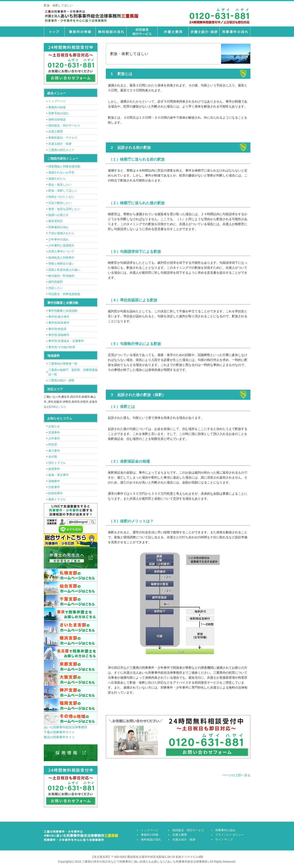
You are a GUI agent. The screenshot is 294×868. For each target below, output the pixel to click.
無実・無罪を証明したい (64, 209)
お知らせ (54, 426)
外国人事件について (61, 251)
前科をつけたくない (61, 197)
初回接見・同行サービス (142, 32)
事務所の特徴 (80, 32)
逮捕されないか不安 (61, 172)
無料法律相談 (57, 119)
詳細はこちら (58, 407)
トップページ (54, 32)
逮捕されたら (57, 179)
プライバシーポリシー (230, 835)
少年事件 (54, 438)
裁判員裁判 (56, 282)
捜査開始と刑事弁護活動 (64, 166)
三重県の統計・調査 (61, 380)
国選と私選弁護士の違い (64, 270)
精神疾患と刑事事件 (61, 258)
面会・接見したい (60, 185)
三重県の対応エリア (61, 150)
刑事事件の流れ (235, 32)
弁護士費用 (173, 32)
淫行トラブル (57, 463)
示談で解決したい (60, 203)
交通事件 (54, 432)
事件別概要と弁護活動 (63, 311)
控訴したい (56, 288)
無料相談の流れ (111, 32)
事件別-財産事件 (59, 323)
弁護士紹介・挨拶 (204, 32)
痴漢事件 (54, 469)
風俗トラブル (57, 499)
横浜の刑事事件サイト (59, 737)
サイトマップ (224, 839)
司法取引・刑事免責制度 (64, 294)
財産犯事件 (56, 493)
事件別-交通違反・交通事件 (66, 341)
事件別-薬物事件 (59, 335)
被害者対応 (56, 221)
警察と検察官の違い (61, 264)
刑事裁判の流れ (58, 227)
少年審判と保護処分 (61, 245)
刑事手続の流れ (58, 113)
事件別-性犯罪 (58, 329)
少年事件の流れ (58, 239)
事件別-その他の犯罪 (62, 347)
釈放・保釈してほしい (63, 191)
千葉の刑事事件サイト (59, 732)
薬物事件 (54, 481)
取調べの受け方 (58, 215)
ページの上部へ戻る (236, 775)
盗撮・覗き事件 (58, 475)
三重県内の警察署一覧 (63, 364)
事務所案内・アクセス (63, 138)
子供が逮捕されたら (61, 233)
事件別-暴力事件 (59, 317)
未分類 (53, 457)
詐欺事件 (54, 487)
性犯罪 (53, 444)
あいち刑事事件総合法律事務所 (65, 727)
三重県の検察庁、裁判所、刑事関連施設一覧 (73, 372)
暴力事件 (54, 451)
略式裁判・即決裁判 (61, 276)
